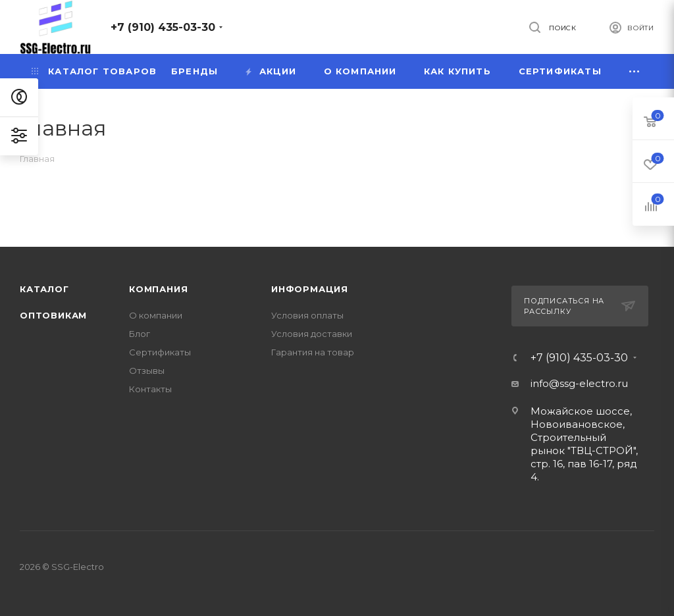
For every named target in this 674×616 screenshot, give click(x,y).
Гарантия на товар (313, 352)
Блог (140, 334)
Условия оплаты (307, 315)
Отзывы (147, 371)
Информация (310, 289)
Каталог (44, 289)
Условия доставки (312, 334)
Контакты (150, 389)
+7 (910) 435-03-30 (163, 27)
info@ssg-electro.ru (579, 383)
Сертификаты (160, 352)
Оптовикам (53, 315)
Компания (158, 289)
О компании (156, 315)
